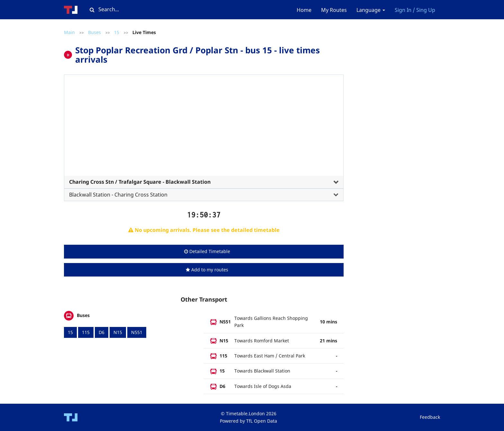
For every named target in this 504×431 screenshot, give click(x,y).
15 (117, 32)
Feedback (430, 417)
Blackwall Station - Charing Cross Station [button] (118, 195)
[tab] (204, 136)
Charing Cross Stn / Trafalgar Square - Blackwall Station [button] (140, 182)
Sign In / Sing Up (415, 10)
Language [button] (371, 10)
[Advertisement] (204, 128)
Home (304, 10)
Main (69, 32)
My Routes (334, 10)
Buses (94, 32)
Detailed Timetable (207, 251)
